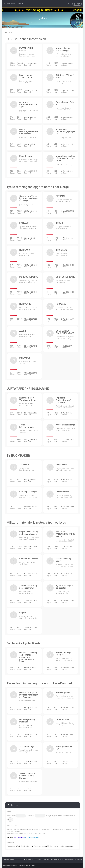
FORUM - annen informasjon (26, 39)
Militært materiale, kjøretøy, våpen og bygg (36, 523)
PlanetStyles (30, 865)
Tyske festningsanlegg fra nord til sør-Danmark (40, 683)
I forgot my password (54, 816)
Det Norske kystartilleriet (24, 643)
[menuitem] (20, 4)
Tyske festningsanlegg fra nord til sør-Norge (38, 187)
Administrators (19, 837)
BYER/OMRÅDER (18, 456)
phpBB (14, 865)
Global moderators (32, 837)
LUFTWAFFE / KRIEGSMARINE (28, 389)
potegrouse (69, 846)
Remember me (68, 816)
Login (9, 811)
